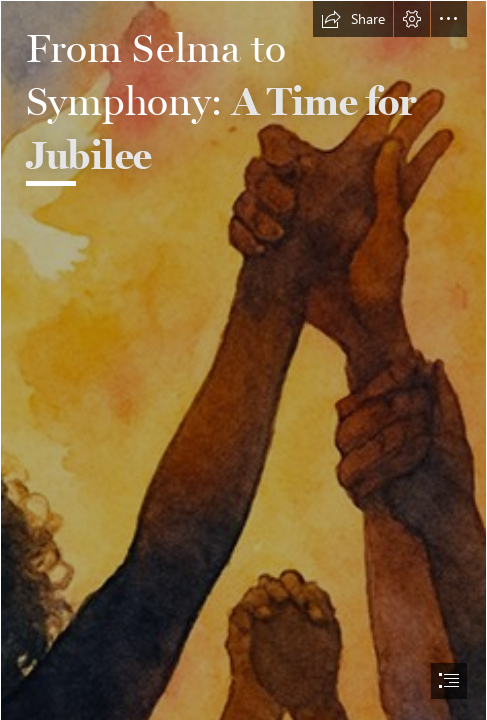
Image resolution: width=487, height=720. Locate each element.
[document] (243, 360)
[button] (353, 19)
